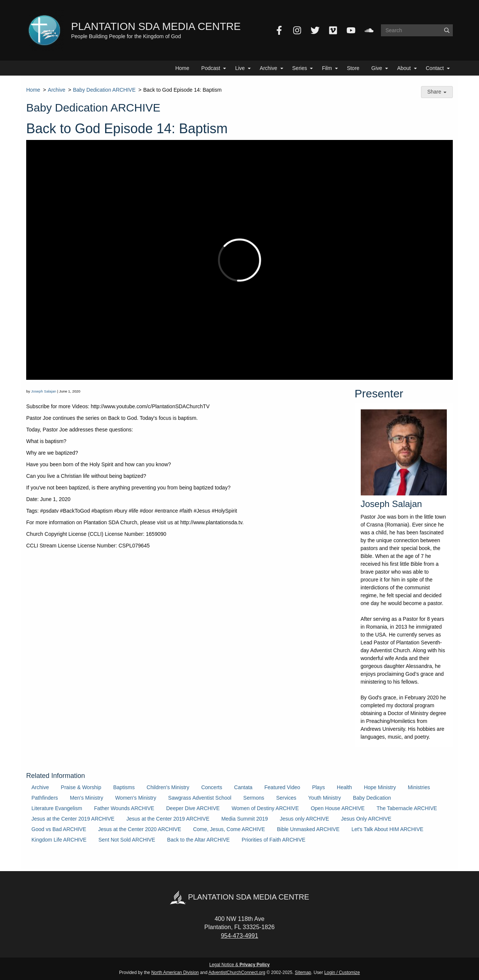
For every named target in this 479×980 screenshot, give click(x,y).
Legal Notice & (239, 965)
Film (327, 68)
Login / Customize (342, 973)
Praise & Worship (81, 787)
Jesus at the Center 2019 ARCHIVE (73, 819)
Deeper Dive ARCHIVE (193, 808)
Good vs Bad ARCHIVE (59, 829)
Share (437, 92)
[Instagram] (297, 30)
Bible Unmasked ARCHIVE (308, 829)
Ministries (419, 787)
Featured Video (282, 787)
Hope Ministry (380, 787)
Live (240, 68)
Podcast (211, 68)
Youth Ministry (325, 798)
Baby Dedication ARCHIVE (104, 90)
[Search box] (417, 30)
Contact (435, 68)
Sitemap (303, 973)
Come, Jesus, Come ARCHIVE (229, 829)
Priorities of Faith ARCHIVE (274, 840)
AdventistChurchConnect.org (237, 973)
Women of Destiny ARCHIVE (265, 808)
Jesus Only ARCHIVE (366, 819)
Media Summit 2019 (245, 819)
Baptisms (124, 787)
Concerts (212, 787)
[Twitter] (315, 30)
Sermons (254, 798)
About (404, 68)
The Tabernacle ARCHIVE (407, 808)
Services (286, 798)
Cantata (243, 787)
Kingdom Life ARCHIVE (59, 840)
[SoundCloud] (369, 30)
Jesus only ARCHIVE (305, 819)
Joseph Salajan (44, 391)
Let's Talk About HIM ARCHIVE (387, 829)
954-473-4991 (239, 936)
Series (300, 68)
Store (353, 68)
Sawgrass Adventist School (200, 798)
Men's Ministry (87, 798)
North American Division (175, 973)
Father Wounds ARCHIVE (124, 808)
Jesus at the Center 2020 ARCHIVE (140, 829)
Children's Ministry (168, 787)
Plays (318, 787)
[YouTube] (351, 30)
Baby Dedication (372, 798)
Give (377, 68)
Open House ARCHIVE (338, 808)
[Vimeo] (333, 30)
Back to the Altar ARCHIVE (199, 840)
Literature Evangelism (57, 808)
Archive (269, 68)
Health (344, 787)
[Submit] (447, 30)
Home (182, 68)
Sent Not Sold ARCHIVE (127, 840)
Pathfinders (45, 798)
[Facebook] (279, 30)
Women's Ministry (136, 798)
